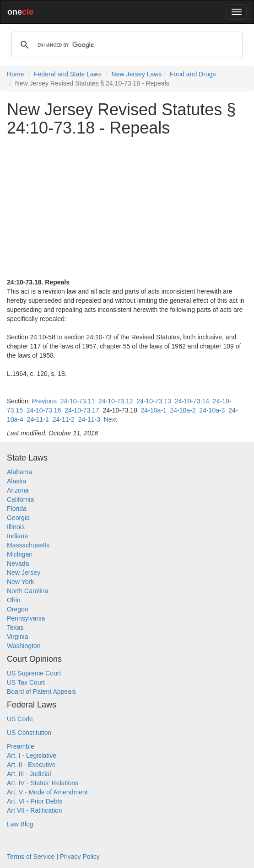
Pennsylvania (26, 618)
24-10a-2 (183, 410)
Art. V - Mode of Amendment (47, 792)
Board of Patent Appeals (41, 691)
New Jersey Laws (137, 74)
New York (20, 582)
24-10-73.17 (82, 410)
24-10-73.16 (44, 410)
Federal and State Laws (68, 74)
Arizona (18, 490)
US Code (20, 719)
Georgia (18, 518)
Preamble (21, 746)
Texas (15, 627)
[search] (126, 45)
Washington (24, 646)
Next (111, 419)
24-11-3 (89, 419)
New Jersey (24, 573)
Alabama (19, 472)
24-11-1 (38, 419)
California (20, 499)
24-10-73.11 (78, 401)
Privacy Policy (80, 857)
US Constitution (29, 733)
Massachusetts (28, 545)
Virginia (17, 637)
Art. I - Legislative (32, 755)
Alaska (16, 481)
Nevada (18, 563)
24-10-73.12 (116, 401)
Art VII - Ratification (35, 810)
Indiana (17, 536)
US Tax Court (26, 682)
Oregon (18, 609)
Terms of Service (31, 857)
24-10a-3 (212, 410)
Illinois (16, 527)
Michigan (20, 554)
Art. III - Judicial (29, 774)
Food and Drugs (193, 74)
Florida (17, 509)
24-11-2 (64, 419)
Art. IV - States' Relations (43, 783)
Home (15, 74)
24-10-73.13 (154, 401)
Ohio (14, 600)
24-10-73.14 (192, 401)
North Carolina (27, 591)
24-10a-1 (154, 410)
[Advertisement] (127, 207)
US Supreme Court (34, 673)
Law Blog (20, 824)
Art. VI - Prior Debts (35, 801)
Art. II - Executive (31, 765)
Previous (44, 401)
